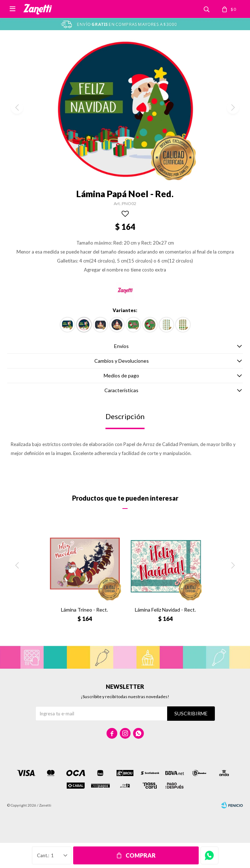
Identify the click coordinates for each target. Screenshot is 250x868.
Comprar (141, 855)
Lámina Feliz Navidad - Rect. (165, 610)
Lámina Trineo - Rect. (84, 610)
